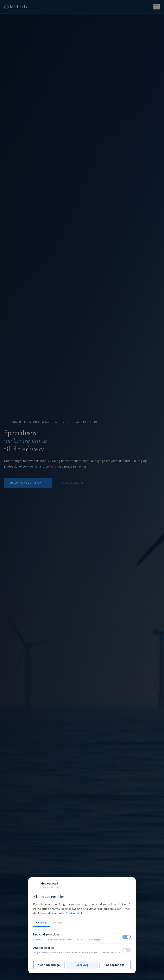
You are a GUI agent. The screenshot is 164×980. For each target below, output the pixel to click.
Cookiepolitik (74, 913)
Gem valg (82, 965)
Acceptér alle (115, 965)
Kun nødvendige (49, 965)
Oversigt (42, 923)
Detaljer (58, 923)
